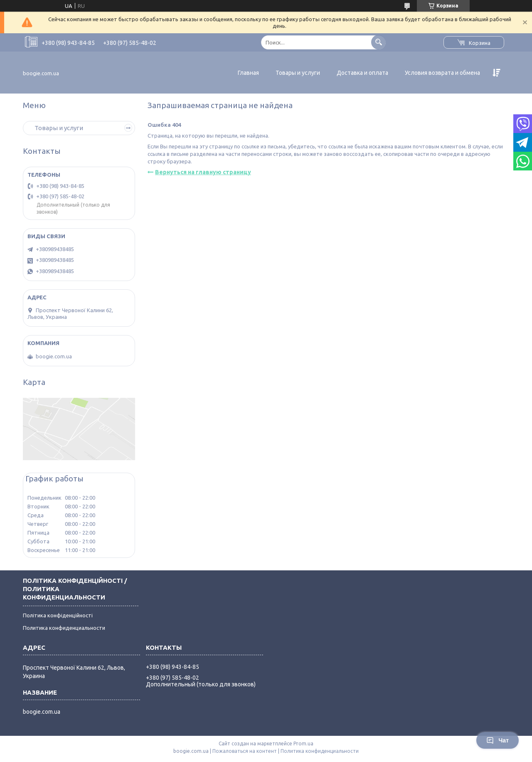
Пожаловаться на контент (245, 751)
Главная (248, 73)
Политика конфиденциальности (64, 628)
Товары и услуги (298, 73)
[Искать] (378, 42)
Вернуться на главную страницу (203, 172)
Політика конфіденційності (58, 615)
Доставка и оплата (362, 73)
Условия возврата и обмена (442, 73)
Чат (498, 740)
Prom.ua (303, 744)
